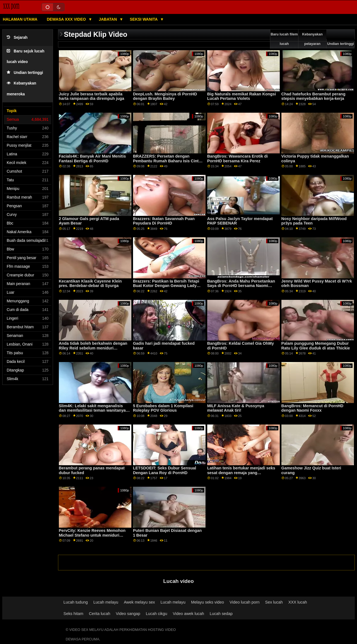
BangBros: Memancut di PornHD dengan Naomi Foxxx (313, 408)
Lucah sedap (221, 614)
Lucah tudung (76, 602)
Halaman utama (20, 19)
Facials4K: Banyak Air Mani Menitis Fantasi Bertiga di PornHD (92, 159)
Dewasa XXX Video (67, 19)
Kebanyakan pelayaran (312, 39)
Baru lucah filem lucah (284, 39)
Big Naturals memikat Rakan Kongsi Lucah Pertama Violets (242, 96)
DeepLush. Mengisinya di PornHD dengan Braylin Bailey (165, 96)
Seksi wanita (144, 19)
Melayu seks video (208, 602)
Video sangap (128, 614)
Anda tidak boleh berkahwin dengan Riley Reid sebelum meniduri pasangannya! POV (93, 348)
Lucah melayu (106, 602)
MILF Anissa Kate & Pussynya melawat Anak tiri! (236, 408)
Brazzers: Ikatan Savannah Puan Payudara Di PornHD (164, 221)
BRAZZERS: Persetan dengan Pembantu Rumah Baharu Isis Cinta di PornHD (167, 161)
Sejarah (17, 38)
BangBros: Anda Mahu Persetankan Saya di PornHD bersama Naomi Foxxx (241, 286)
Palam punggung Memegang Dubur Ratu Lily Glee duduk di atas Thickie (316, 346)
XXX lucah (298, 602)
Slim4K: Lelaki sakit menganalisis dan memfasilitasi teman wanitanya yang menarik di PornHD (92, 410)
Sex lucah (274, 602)
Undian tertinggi (25, 73)
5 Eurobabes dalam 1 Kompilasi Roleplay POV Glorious (163, 408)
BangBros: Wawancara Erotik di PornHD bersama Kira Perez (237, 159)
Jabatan (108, 19)
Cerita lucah (100, 614)
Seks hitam (73, 614)
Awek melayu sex (139, 602)
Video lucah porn (245, 602)
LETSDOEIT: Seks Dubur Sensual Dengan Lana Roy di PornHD (165, 470)
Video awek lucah (188, 614)
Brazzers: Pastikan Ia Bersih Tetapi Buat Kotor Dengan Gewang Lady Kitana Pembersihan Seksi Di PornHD (169, 286)
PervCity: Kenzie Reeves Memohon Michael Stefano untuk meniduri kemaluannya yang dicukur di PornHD (92, 537)
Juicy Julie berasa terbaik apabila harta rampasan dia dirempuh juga (92, 96)
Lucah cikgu (157, 614)
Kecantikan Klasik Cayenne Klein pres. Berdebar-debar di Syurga (90, 284)
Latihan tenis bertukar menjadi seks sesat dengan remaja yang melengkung (241, 473)
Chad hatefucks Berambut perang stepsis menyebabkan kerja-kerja (313, 96)
